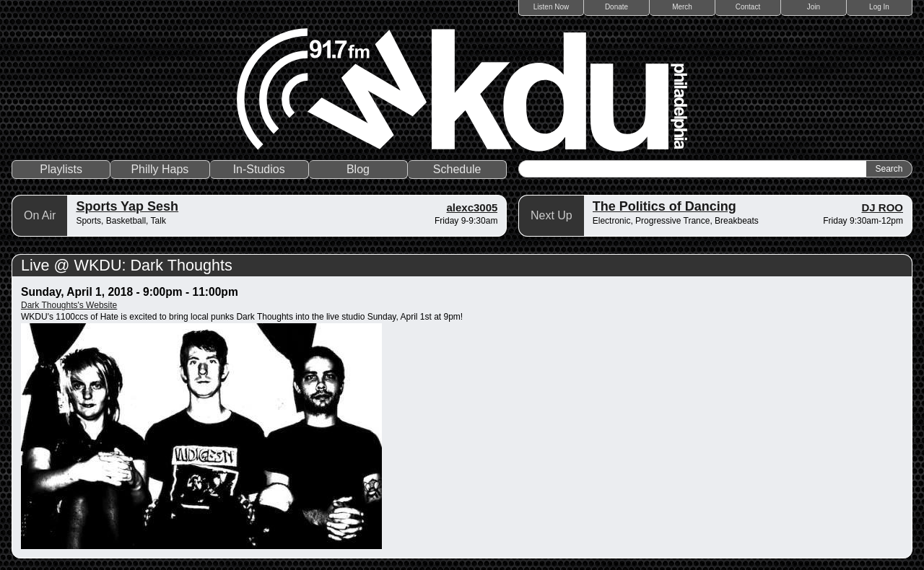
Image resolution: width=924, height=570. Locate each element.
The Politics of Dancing (664, 206)
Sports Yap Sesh (127, 206)
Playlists (61, 169)
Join (814, 7)
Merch (682, 7)
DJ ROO (882, 207)
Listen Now (551, 7)
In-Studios (259, 169)
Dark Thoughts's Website (69, 305)
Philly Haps (160, 169)
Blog (358, 169)
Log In (879, 7)
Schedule (457, 169)
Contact (748, 7)
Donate (616, 7)
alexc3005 (472, 207)
